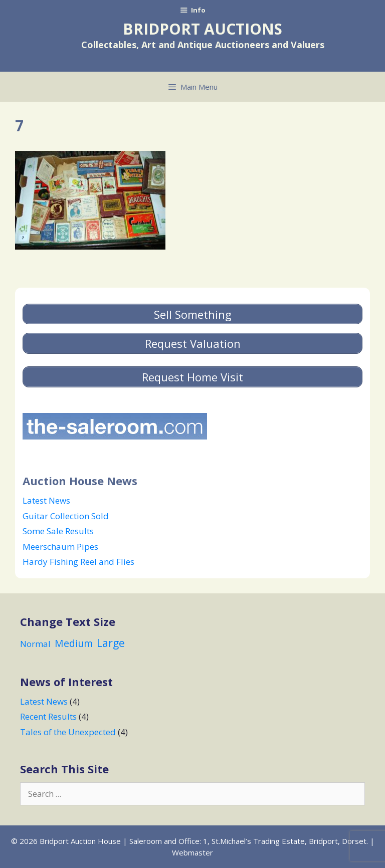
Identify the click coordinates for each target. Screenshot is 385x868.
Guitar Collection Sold (66, 516)
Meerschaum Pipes (60, 547)
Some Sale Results (58, 531)
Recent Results (48, 716)
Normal (35, 644)
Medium (74, 643)
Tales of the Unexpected (68, 732)
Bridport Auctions (203, 29)
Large (111, 643)
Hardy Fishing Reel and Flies (78, 562)
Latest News (46, 500)
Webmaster (192, 852)
